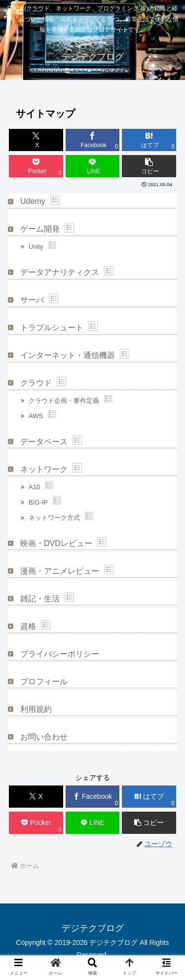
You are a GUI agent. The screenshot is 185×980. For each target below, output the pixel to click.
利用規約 (36, 709)
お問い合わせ (44, 737)
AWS (36, 416)
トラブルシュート (52, 328)
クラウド (36, 383)
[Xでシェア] (36, 140)
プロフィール (44, 682)
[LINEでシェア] (93, 166)
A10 (34, 487)
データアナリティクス (60, 272)
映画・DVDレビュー (56, 543)
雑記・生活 (40, 599)
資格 (28, 626)
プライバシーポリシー (60, 654)
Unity (36, 247)
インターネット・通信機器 (68, 355)
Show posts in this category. (55, 200)
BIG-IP (38, 502)
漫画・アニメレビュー (60, 571)
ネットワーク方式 (54, 518)
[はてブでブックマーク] (149, 140)
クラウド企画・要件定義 (64, 401)
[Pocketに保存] (36, 166)
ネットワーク (44, 469)
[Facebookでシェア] (93, 140)
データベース (44, 442)
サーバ (32, 300)
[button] (149, 166)
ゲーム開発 (40, 229)
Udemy (33, 201)
